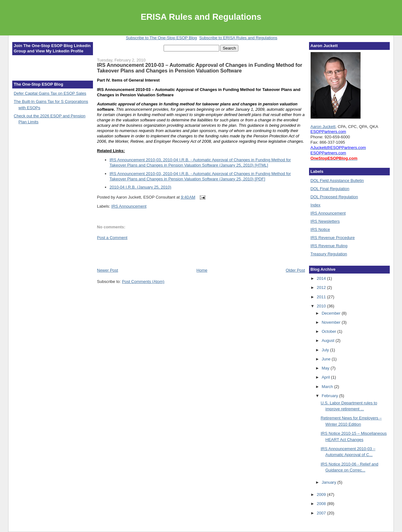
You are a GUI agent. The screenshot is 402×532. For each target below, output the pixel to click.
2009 (322, 495)
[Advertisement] (134, 253)
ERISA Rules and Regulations (201, 17)
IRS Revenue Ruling (329, 246)
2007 (322, 513)
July (326, 350)
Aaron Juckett (323, 127)
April (326, 377)
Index (316, 205)
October (329, 331)
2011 (322, 297)
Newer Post (108, 270)
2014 (322, 278)
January (329, 482)
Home (202, 270)
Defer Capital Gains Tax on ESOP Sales (50, 93)
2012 (322, 287)
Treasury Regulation (329, 254)
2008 (322, 504)
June (327, 359)
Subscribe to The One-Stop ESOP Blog (161, 38)
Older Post (295, 270)
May (326, 368)
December (332, 313)
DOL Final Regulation (330, 189)
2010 (322, 306)
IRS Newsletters (325, 221)
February (330, 396)
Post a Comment (112, 238)
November (332, 322)
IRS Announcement (129, 206)
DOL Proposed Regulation (334, 197)
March (328, 387)
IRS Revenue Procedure (333, 238)
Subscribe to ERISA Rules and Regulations (238, 38)
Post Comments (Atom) (143, 282)
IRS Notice (320, 229)
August (329, 340)
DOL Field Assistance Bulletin (337, 181)
